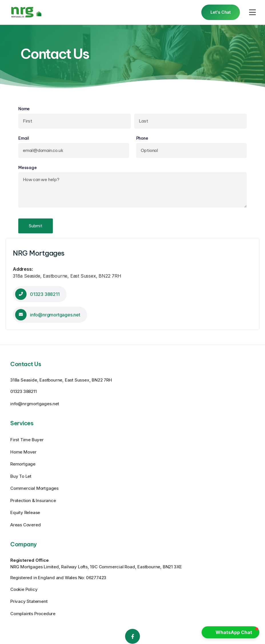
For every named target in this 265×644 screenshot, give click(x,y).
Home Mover (23, 452)
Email (34, 138)
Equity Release (25, 512)
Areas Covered (25, 525)
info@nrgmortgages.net (35, 404)
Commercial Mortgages (34, 488)
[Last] (190, 121)
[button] (252, 12)
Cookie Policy (24, 589)
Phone (142, 138)
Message (28, 168)
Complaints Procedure (33, 614)
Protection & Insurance (33, 500)
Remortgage (23, 464)
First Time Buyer (27, 440)
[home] (26, 12)
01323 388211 (24, 391)
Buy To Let (21, 476)
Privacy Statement (29, 601)
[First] (75, 121)
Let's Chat (221, 12)
